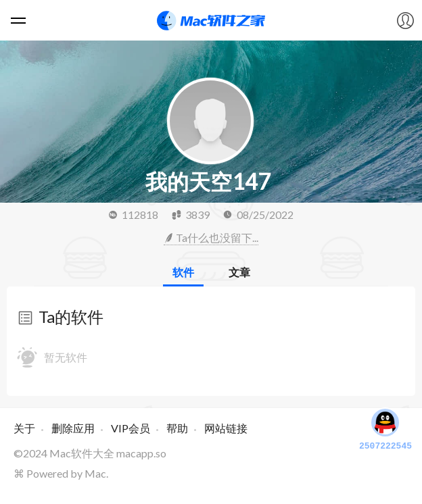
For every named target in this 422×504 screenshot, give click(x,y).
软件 (183, 272)
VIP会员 (131, 428)
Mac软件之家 (211, 20)
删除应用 (73, 428)
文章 (239, 272)
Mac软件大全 (82, 453)
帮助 (177, 428)
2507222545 (385, 428)
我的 (405, 20)
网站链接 (226, 428)
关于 (24, 428)
